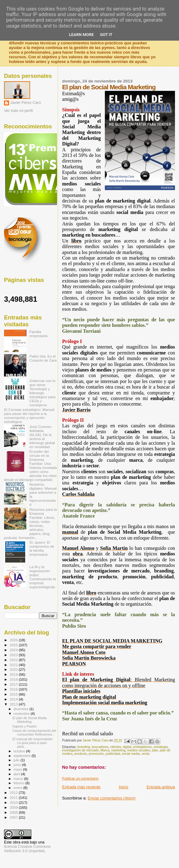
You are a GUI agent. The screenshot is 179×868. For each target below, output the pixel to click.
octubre (20, 751)
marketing (119, 750)
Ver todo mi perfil (18, 111)
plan (155, 750)
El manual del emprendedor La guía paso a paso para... (33, 743)
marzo (19, 779)
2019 (14, 674)
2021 (14, 665)
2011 (14, 797)
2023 (14, 655)
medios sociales (139, 750)
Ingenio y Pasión (25, 726)
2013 (14, 704)
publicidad (113, 754)
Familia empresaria (39, 334)
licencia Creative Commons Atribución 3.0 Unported (27, 849)
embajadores (142, 747)
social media (131, 754)
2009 (14, 807)
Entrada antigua (161, 787)
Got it (106, 35)
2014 (14, 699)
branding (83, 747)
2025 (14, 645)
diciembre (22, 709)
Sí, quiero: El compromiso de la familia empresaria (42, 548)
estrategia (161, 747)
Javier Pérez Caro (26, 103)
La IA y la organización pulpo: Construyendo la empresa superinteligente (43, 577)
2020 (14, 669)
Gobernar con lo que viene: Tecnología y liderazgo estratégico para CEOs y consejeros (43, 393)
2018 (14, 679)
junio (18, 765)
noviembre (22, 714)
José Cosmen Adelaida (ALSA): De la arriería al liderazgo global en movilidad (42, 437)
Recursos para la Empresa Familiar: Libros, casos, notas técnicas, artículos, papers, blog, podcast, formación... (30, 523)
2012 (14, 792)
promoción (96, 754)
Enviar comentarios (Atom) (112, 798)
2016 (14, 689)
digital (127, 747)
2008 (14, 812)
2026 (14, 640)
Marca (105, 750)
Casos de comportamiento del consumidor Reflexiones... (34, 732)
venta (145, 754)
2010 (14, 802)
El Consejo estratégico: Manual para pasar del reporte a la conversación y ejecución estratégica (29, 416)
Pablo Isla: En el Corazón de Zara (43, 358)
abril (17, 774)
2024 (14, 650)
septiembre (23, 756)
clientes (116, 747)
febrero (20, 783)
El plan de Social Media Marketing (30, 720)
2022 (14, 660)
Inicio (123, 787)
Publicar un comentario (80, 778)
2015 (14, 694)
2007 (14, 817)
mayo (18, 769)
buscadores (100, 747)
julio (17, 760)
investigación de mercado (80, 750)
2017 (14, 684)
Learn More (82, 35)
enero (19, 788)
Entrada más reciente (81, 787)
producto (81, 754)
